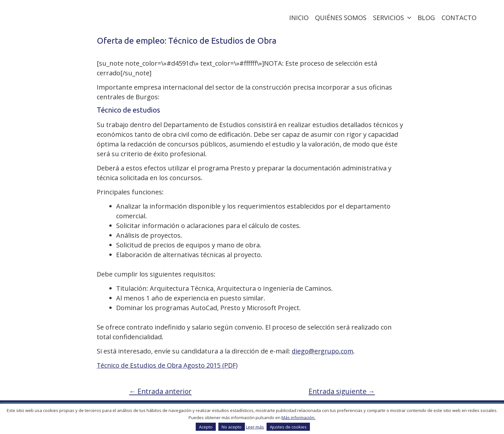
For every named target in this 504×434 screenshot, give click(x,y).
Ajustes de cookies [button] (288, 427)
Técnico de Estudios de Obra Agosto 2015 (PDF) (168, 365)
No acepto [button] (232, 427)
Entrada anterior (161, 391)
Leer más (255, 427)
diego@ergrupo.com (323, 351)
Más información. (298, 418)
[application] (408, 18)
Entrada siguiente (341, 391)
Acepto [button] (206, 427)
